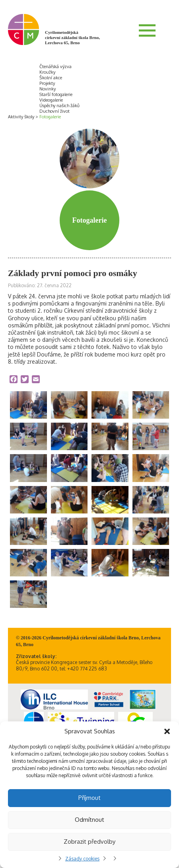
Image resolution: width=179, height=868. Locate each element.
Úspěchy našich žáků (59, 106)
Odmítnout (89, 820)
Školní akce (51, 78)
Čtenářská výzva (55, 67)
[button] (167, 731)
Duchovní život (54, 111)
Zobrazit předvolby (89, 842)
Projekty (47, 83)
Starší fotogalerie (56, 94)
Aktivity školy (21, 117)
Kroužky (47, 72)
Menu (147, 30)
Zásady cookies (82, 859)
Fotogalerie (50, 117)
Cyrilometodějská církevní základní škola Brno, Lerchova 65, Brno (72, 37)
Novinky (48, 89)
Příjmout (89, 798)
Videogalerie (51, 100)
